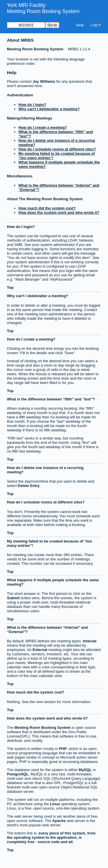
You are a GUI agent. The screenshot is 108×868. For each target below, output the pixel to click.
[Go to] (26, 25)
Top (10, 287)
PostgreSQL (18, 774)
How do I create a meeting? (43, 127)
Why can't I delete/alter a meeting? (49, 109)
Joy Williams (44, 81)
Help (80, 25)
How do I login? (32, 105)
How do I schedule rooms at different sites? (57, 149)
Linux (55, 804)
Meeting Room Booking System (43, 11)
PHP (63, 749)
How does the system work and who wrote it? (59, 213)
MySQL (85, 770)
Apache (59, 821)
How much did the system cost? (47, 208)
